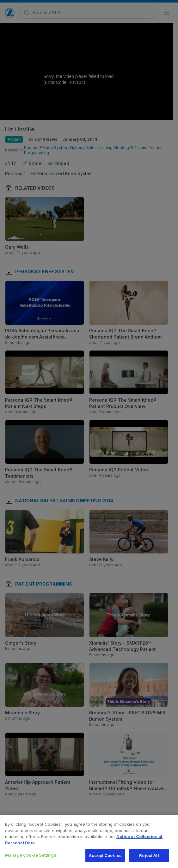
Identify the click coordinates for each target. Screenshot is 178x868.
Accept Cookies (105, 859)
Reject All (149, 859)
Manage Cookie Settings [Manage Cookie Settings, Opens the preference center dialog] (31, 859)
